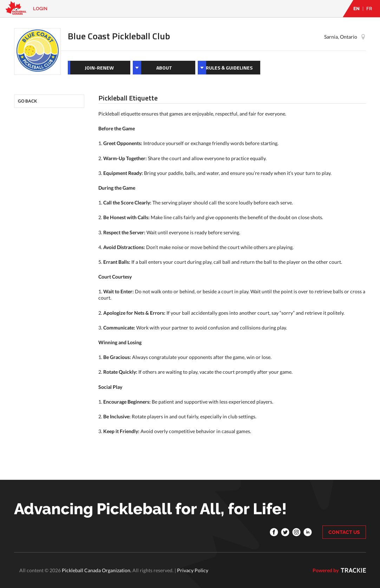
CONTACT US (344, 532)
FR (369, 9)
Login (40, 9)
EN (356, 9)
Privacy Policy (193, 570)
